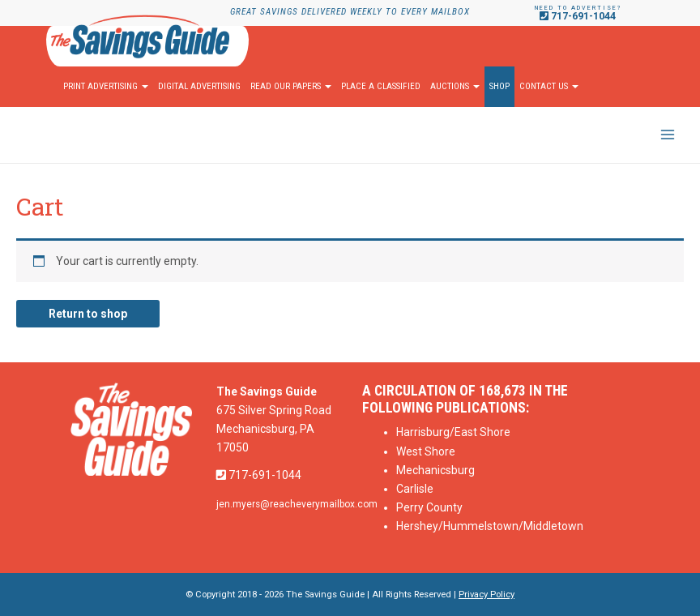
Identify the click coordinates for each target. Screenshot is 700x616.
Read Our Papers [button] (291, 86)
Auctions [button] (455, 86)
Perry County (429, 507)
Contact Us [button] (549, 86)
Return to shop (88, 314)
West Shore (426, 451)
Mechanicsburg (435, 470)
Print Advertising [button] (106, 86)
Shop (499, 86)
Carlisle (415, 489)
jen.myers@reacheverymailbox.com (297, 504)
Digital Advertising (199, 86)
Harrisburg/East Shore (453, 432)
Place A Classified (381, 86)
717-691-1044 (578, 16)
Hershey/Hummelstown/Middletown (490, 526)
